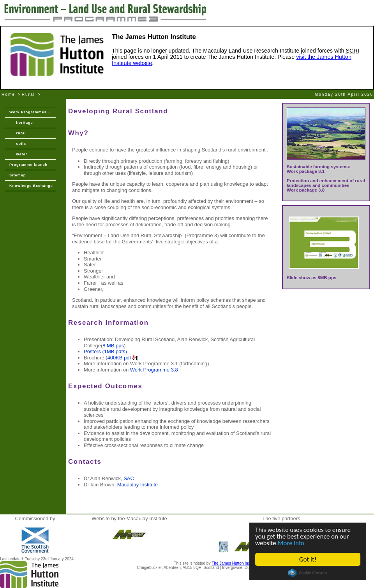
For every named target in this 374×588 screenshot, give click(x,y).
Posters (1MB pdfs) (105, 351)
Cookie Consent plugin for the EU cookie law (308, 573)
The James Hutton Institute (235, 563)
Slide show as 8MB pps (311, 278)
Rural (28, 94)
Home (8, 94)
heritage (21, 123)
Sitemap (18, 175)
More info (291, 543)
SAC (129, 478)
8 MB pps (113, 346)
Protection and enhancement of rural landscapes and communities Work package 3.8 (326, 185)
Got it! (308, 559)
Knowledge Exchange (31, 186)
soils (18, 144)
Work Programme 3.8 (154, 370)
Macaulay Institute (138, 485)
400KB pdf (119, 358)
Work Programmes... (30, 112)
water (18, 154)
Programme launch (28, 165)
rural (18, 133)
